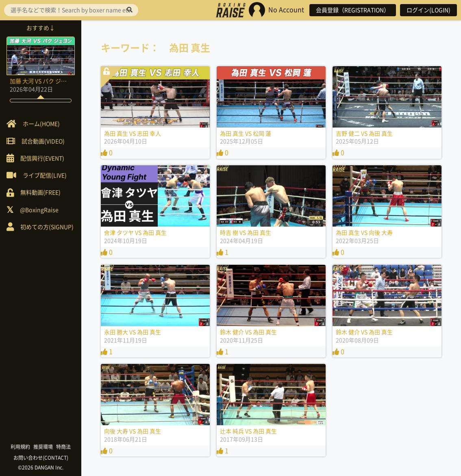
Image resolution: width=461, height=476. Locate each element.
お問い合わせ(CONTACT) (41, 458)
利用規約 (20, 447)
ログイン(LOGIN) (428, 10)
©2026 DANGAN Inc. (41, 467)
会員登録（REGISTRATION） (353, 10)
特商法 (63, 447)
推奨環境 (43, 447)
